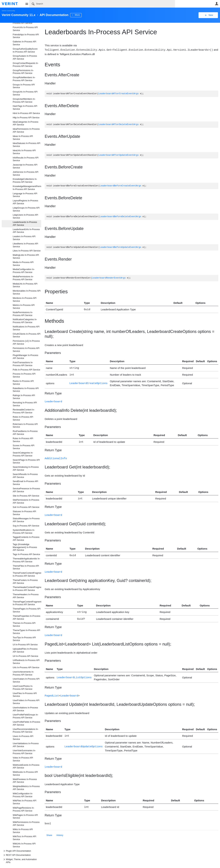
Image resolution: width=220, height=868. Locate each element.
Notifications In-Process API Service (26, 328)
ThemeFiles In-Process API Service (26, 567)
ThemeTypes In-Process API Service (26, 632)
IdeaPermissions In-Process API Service (26, 130)
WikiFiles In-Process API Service (24, 802)
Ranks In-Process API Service (23, 383)
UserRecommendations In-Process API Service (26, 731)
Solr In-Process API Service (26, 507)
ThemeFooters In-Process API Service (25, 582)
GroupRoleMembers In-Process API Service (24, 79)
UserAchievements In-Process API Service (23, 673)
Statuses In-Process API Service (24, 513)
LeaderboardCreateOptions (89, 382)
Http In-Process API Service (26, 118)
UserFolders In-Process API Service (26, 702)
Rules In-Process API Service (23, 440)
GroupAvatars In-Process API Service (25, 57)
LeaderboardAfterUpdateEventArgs (118, 155)
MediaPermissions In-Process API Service (23, 278)
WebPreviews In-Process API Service (25, 781)
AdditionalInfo (56, 456)
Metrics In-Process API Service (24, 307)
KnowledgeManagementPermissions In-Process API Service (27, 188)
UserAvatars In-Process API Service (26, 680)
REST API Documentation (17, 855)
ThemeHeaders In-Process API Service (26, 596)
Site (27, 4)
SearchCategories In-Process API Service (23, 454)
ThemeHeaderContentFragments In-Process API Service (27, 589)
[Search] (102, 4)
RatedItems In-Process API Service (26, 390)
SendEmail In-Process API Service (25, 483)
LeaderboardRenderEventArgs (109, 278)
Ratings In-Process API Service (24, 397)
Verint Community (8, 11)
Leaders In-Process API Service (24, 238)
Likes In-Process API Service (27, 251)
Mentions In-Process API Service (25, 300)
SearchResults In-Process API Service (25, 476)
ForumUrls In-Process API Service (25, 29)
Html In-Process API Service (26, 113)
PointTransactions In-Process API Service (23, 364)
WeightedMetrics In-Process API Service (26, 788)
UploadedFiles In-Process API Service (25, 650)
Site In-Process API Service (26, 496)
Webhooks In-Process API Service (25, 774)
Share (49, 830)
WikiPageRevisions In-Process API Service (24, 809)
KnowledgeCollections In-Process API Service (25, 181)
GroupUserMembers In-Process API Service (24, 100)
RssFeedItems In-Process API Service (25, 433)
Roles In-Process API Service (23, 418)
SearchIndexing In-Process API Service (26, 469)
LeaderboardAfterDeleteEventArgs (118, 124)
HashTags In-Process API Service (25, 108)
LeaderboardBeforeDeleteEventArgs (120, 217)
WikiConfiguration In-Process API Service (23, 795)
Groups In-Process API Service (24, 86)
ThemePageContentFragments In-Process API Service (27, 603)
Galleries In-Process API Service (24, 43)
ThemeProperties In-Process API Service (26, 618)
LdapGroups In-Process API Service (26, 209)
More (77, 15)
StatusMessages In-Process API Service (26, 520)
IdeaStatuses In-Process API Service (26, 145)
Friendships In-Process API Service (26, 36)
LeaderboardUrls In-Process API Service (26, 231)
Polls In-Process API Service (26, 370)
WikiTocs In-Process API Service (24, 838)
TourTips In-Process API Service (24, 639)
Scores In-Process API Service (24, 447)
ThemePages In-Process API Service (27, 610)
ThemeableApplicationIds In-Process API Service (26, 560)
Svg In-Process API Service (26, 526)
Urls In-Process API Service (26, 668)
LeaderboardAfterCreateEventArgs (118, 94)
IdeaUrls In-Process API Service (24, 152)
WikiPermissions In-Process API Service (26, 824)
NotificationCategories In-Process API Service (25, 321)
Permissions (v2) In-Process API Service (26, 342)
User (217, 4)
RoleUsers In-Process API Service (25, 426)
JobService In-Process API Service (26, 174)
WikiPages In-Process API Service (25, 817)
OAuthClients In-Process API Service (27, 335)
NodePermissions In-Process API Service (23, 314)
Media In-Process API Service (23, 264)
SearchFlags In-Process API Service (26, 461)
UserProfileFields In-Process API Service (26, 723)
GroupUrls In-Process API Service (25, 93)
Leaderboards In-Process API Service (25, 224)
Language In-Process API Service (25, 195)
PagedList (52, 692)
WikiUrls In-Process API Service (24, 845)
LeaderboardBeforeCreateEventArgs (120, 186)
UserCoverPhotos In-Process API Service (23, 688)
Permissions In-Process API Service (26, 350)
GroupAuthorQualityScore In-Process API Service (25, 50)
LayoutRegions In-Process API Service (25, 202)
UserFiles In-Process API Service (25, 695)
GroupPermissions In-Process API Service (23, 72)
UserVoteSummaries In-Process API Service (24, 752)
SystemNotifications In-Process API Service (24, 532)
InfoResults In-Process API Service (26, 159)
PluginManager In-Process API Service (25, 357)
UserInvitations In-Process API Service (25, 709)
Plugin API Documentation (17, 851)
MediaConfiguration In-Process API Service (24, 271)
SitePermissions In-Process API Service (26, 501)
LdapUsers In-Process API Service (25, 216)
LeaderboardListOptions (74, 674)
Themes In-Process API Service (24, 625)
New (210, 15)
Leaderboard (53, 400)
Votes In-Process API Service (23, 759)
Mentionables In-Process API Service (27, 292)
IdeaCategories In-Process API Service (26, 123)
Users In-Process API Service (23, 738)
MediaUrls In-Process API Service (25, 285)
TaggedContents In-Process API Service (26, 539)
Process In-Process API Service (24, 375)
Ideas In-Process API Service (23, 138)
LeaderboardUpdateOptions (84, 742)
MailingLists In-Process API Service (26, 257)
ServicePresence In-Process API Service (26, 490)
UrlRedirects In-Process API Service (26, 662)
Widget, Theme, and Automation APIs (20, 861)
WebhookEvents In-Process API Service (26, 766)
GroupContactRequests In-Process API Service (26, 65)
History (60, 830)
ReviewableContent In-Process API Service (24, 411)
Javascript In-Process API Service (25, 166)
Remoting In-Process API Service (25, 404)
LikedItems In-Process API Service (25, 245)
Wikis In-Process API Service (23, 831)
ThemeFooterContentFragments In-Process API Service (27, 574)
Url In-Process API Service (25, 656)
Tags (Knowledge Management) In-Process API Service (25, 547)
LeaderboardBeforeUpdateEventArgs (120, 247)
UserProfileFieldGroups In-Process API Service (26, 716)
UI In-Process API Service (25, 645)
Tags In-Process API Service (26, 554)
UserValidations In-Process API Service (26, 745)
